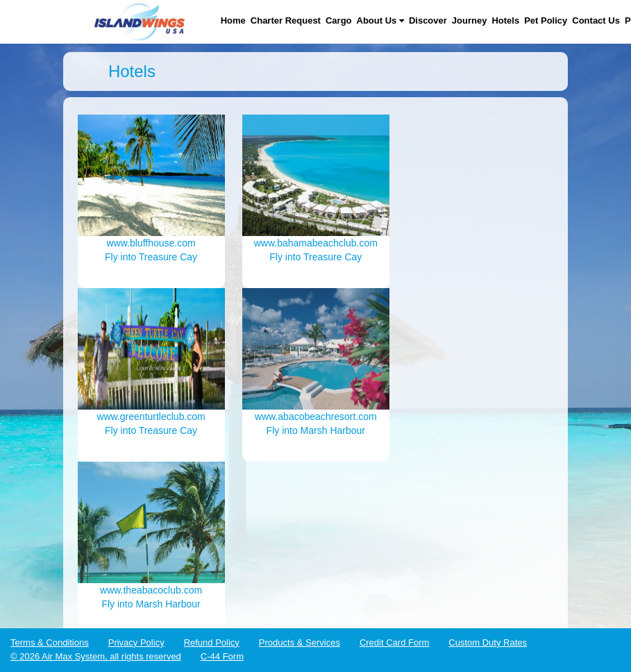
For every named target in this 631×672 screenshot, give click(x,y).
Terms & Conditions (50, 642)
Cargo (339, 20)
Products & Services (300, 642)
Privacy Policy (136, 642)
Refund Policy (212, 642)
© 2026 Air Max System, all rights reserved (96, 656)
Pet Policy (546, 20)
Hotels (505, 20)
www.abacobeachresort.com (316, 417)
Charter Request (286, 20)
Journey (470, 20)
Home (233, 20)
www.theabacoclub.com (151, 590)
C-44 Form (222, 656)
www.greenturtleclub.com (151, 417)
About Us (380, 20)
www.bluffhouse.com (151, 243)
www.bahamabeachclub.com (316, 243)
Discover (428, 20)
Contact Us (596, 20)
